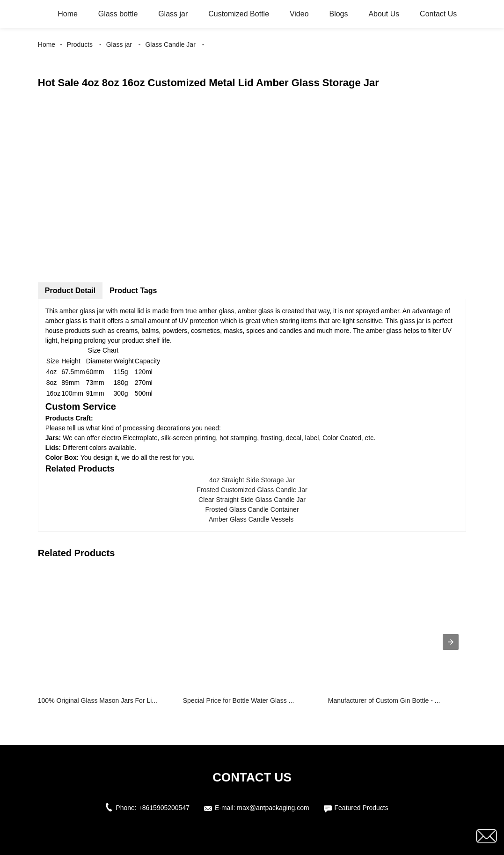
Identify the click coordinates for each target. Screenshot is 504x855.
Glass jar (173, 14)
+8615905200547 (164, 808)
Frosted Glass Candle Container (252, 509)
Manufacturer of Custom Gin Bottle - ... (384, 700)
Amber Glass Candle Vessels (252, 519)
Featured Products (362, 808)
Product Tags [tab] (133, 291)
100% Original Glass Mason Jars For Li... (98, 700)
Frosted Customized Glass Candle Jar (252, 490)
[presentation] (451, 642)
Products (80, 44)
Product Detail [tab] (70, 291)
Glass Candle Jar (170, 44)
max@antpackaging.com (273, 808)
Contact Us (438, 14)
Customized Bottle (239, 14)
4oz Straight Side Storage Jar (252, 480)
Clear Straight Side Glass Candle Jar (252, 500)
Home (68, 14)
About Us (384, 14)
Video (299, 14)
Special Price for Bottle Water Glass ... (239, 700)
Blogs (338, 14)
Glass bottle (118, 14)
